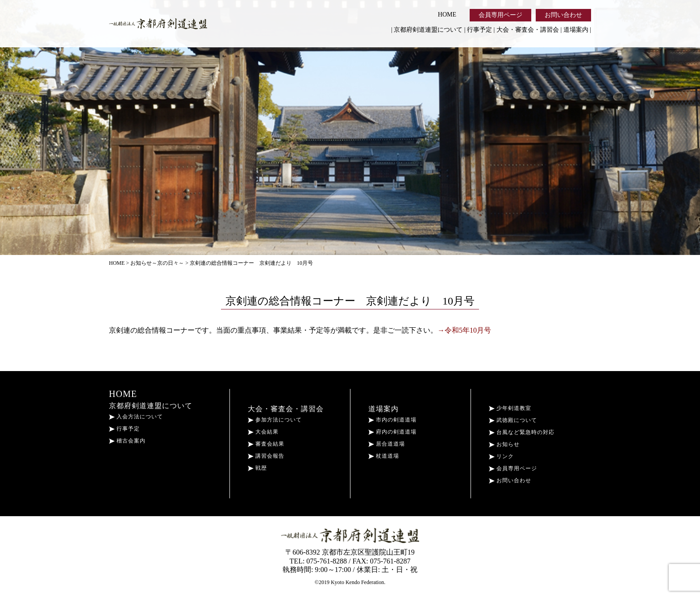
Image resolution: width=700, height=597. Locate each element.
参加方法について (275, 420)
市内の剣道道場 (392, 420)
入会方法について (136, 417)
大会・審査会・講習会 (528, 30)
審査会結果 (266, 444)
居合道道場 (387, 444)
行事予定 (479, 30)
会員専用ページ (500, 15)
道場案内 (576, 30)
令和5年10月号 (468, 330)
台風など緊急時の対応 (522, 432)
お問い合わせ (563, 15)
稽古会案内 (127, 441)
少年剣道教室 (510, 408)
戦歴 (257, 468)
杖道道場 (384, 456)
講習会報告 (266, 456)
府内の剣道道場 (392, 432)
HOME (447, 15)
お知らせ (504, 444)
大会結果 (263, 432)
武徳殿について (513, 420)
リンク (501, 456)
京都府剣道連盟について (428, 30)
